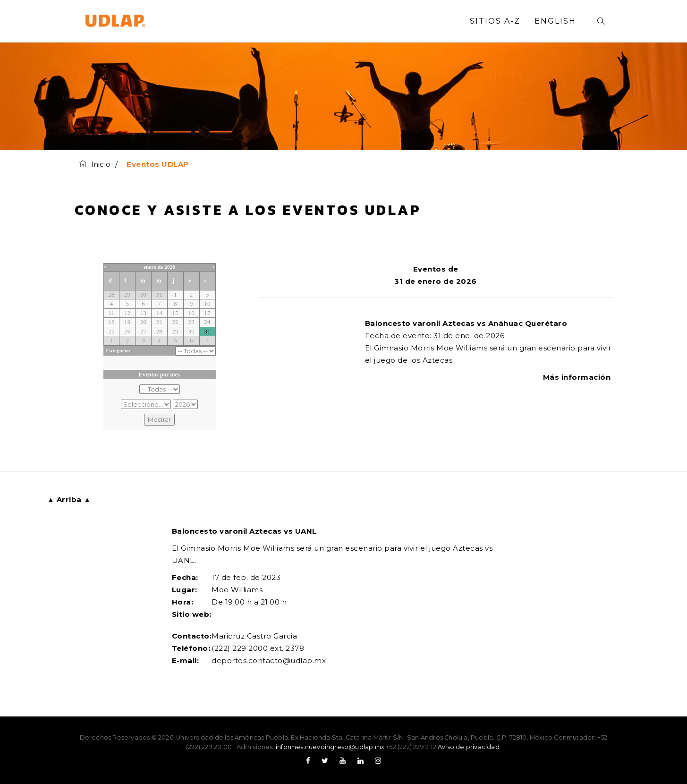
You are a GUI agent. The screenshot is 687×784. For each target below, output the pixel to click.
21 (159, 322)
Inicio (95, 164)
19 (127, 322)
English (555, 21)
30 (143, 294)
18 (111, 322)
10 (207, 303)
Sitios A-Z (495, 21)
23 (191, 322)
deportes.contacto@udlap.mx (269, 660)
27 (143, 331)
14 (159, 313)
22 (175, 322)
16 (191, 313)
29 (127, 294)
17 (207, 313)
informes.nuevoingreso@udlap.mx (330, 747)
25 (111, 331)
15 (175, 313)
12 (127, 313)
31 (159, 294)
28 (111, 294)
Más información (578, 377)
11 (111, 313)
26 (127, 331)
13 (143, 313)
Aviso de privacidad (469, 747)
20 (143, 322)
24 (207, 322)
